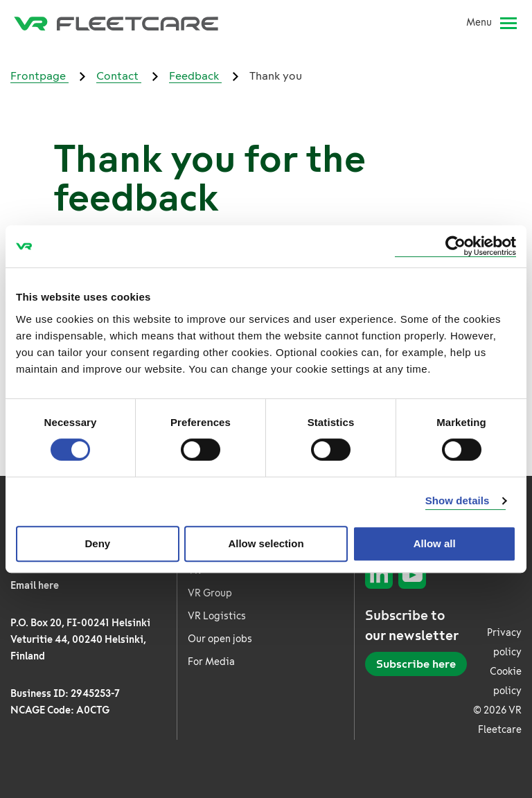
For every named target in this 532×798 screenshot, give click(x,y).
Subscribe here (416, 664)
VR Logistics (217, 616)
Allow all (435, 543)
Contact (119, 76)
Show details (458, 500)
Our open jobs (220, 639)
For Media (211, 662)
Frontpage (39, 76)
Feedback (195, 76)
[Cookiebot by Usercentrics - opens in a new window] (455, 246)
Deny (97, 543)
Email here (35, 586)
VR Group (210, 593)
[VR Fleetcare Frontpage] (116, 23)
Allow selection (266, 543)
